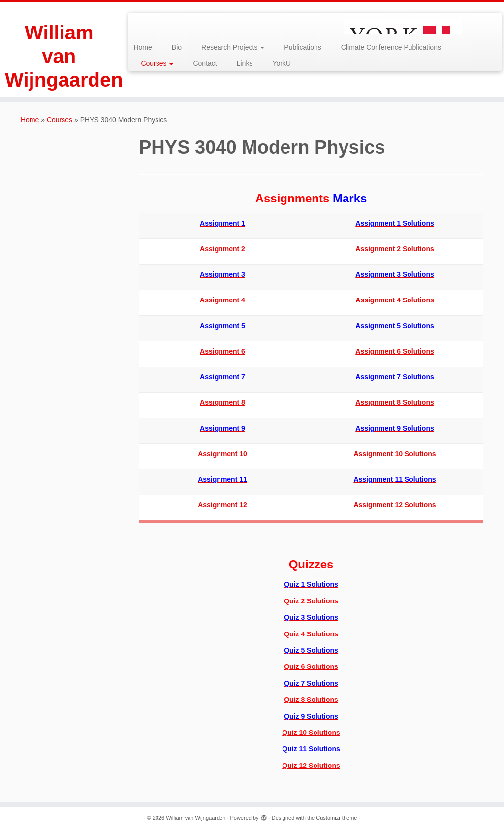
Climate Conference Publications (391, 47)
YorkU (282, 63)
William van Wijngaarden (59, 56)
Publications (303, 47)
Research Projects (233, 47)
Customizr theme (336, 818)
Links (245, 63)
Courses (157, 63)
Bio (177, 47)
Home (142, 47)
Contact (205, 63)
